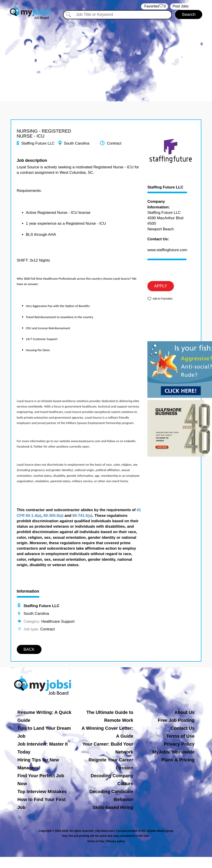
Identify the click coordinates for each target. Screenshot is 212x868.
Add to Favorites (162, 299)
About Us (184, 712)
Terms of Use (180, 736)
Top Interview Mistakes (42, 792)
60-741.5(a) (82, 516)
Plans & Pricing (178, 760)
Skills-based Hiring (113, 807)
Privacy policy (116, 841)
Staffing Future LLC (165, 187)
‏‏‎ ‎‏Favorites (155, 6)
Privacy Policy (179, 744)
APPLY (161, 286)
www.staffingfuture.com (167, 250)
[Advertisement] (106, 58)
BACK (29, 649)
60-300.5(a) (54, 516)
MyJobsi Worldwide (173, 752)
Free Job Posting (176, 720)
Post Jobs (180, 6)
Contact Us (183, 728)
